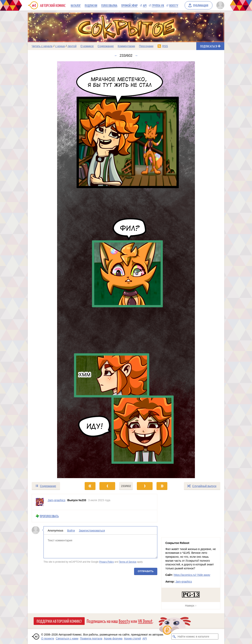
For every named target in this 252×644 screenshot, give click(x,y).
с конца (60, 46)
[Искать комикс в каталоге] (174, 637)
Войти (71, 530)
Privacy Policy (107, 562)
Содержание (106, 46)
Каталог (76, 5)
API (145, 5)
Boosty (174, 5)
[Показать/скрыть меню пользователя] (220, 5)
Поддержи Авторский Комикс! (59, 621)
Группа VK (158, 5)
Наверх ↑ (191, 606)
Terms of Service (128, 562)
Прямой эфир (129, 5)
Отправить (146, 571)
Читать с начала (42, 46)
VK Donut (145, 621)
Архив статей (132, 638)
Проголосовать (49, 516)
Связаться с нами (67, 638)
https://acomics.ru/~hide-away (192, 575)
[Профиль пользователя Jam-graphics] (40, 502)
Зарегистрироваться (92, 530)
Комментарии (126, 46)
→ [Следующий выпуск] (136, 56)
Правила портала (91, 638)
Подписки (91, 5)
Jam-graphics (184, 582)
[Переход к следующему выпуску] (126, 270)
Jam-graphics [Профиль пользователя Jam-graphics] (57, 500)
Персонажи (146, 46)
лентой (72, 46)
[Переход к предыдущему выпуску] (52, 270)
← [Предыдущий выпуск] (116, 56)
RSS (165, 46)
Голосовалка (109, 5)
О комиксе (87, 46)
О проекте (48, 638)
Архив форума (113, 638)
